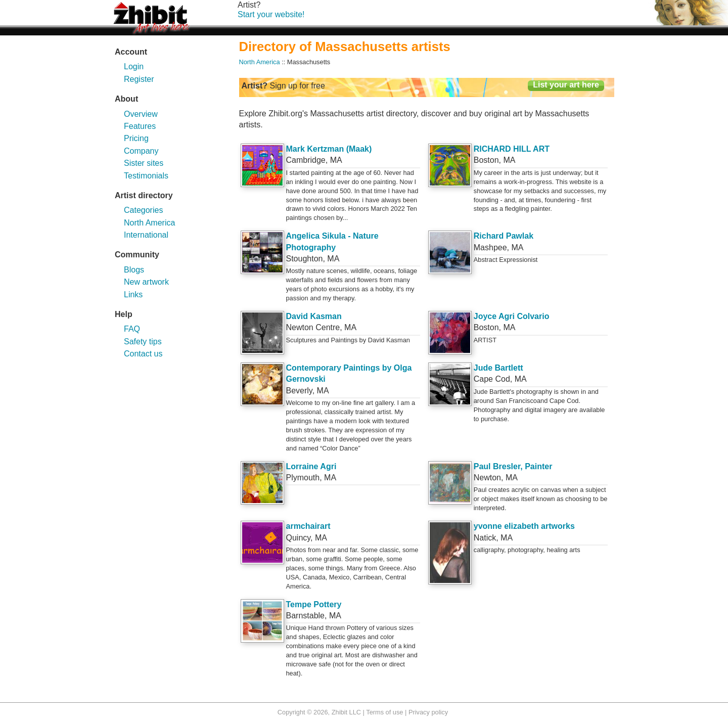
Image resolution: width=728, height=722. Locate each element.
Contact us (143, 354)
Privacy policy (428, 712)
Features (140, 126)
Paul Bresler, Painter (513, 466)
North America (149, 223)
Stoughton (305, 259)
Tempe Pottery (314, 604)
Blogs (134, 270)
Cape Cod (492, 379)
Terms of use (384, 712)
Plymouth (303, 478)
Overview (141, 114)
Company (141, 151)
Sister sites (144, 163)
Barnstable (306, 616)
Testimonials (146, 176)
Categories (143, 210)
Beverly (299, 391)
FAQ (132, 329)
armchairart (308, 526)
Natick (485, 538)
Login (134, 66)
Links (133, 295)
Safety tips (143, 342)
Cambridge (306, 160)
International (146, 235)
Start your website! (271, 14)
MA (336, 160)
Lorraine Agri (311, 466)
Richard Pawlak (504, 236)
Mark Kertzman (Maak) (329, 149)
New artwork (146, 282)
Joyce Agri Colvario (512, 316)
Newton (487, 478)
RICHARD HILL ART (512, 149)
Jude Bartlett (498, 368)
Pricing (136, 138)
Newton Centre (313, 327)
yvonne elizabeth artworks (524, 526)
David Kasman (314, 316)
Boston (486, 160)
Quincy (299, 538)
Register (139, 79)
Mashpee (490, 247)
